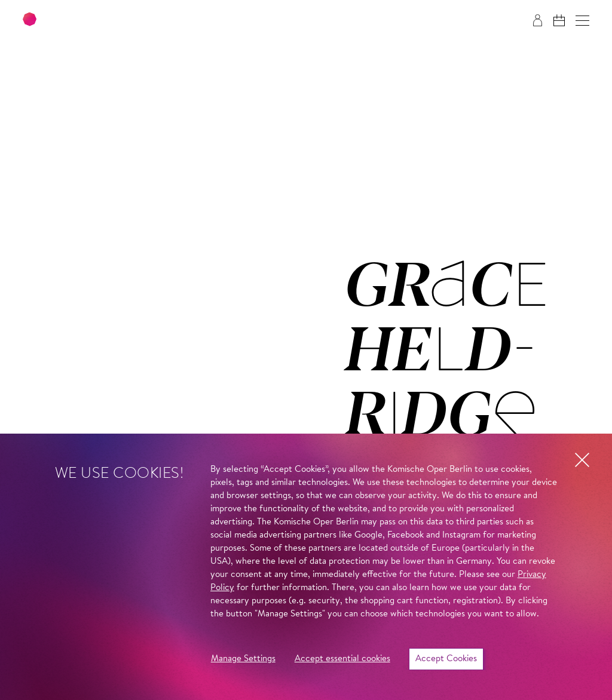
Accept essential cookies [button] (342, 659)
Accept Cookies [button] (446, 659)
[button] (582, 21)
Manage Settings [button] (243, 659)
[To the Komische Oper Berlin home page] (96, 21)
